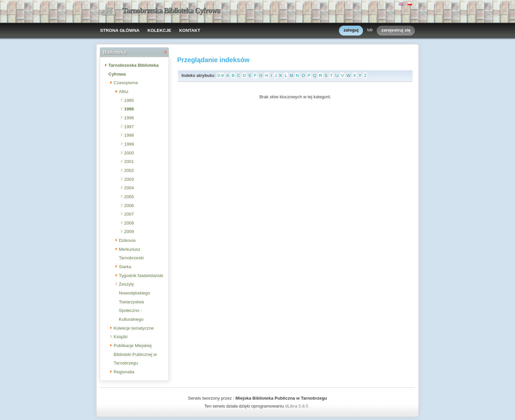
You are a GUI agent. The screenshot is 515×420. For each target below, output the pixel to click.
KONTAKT (190, 30)
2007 (129, 214)
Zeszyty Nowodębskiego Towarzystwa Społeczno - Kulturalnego (134, 302)
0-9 (221, 75)
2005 (129, 197)
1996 (129, 109)
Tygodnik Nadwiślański (141, 276)
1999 (129, 144)
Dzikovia (127, 240)
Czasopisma (126, 83)
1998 (129, 135)
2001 (129, 162)
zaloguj (351, 30)
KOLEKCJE (159, 30)
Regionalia (124, 372)
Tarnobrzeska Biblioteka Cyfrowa (171, 10)
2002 (129, 170)
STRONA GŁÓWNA (120, 30)
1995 (129, 100)
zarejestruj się (396, 30)
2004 (129, 188)
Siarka (125, 267)
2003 (129, 179)
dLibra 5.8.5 (297, 406)
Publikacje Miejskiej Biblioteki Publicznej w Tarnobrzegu (135, 354)
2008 (129, 223)
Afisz (124, 92)
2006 (129, 206)
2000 (129, 153)
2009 (129, 232)
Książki (121, 337)
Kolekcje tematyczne (134, 328)
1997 (129, 127)
